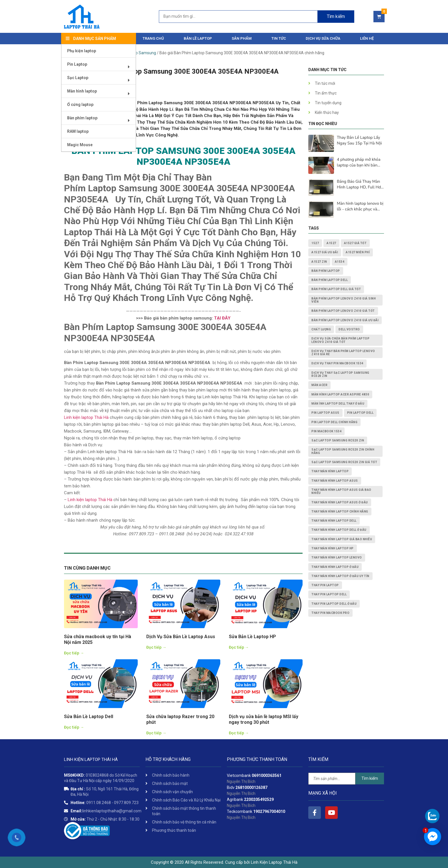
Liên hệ (367, 38)
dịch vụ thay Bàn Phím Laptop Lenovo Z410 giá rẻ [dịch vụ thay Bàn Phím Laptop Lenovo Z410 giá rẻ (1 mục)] (343, 353)
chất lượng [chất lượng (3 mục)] (321, 329)
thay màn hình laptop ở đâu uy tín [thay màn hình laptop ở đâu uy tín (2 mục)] (340, 576)
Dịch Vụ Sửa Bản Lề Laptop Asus (181, 637)
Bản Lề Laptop (198, 38)
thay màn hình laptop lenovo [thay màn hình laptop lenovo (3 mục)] (337, 557)
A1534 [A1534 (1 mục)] (340, 262)
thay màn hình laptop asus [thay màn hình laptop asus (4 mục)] (335, 481)
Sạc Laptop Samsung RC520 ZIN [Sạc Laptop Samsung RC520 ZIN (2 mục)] (338, 440)
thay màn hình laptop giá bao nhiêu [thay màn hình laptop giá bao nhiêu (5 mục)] (342, 539)
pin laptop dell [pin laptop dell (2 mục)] (360, 413)
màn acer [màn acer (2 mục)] (319, 385)
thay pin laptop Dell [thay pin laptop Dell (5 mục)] (329, 594)
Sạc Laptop (100, 80)
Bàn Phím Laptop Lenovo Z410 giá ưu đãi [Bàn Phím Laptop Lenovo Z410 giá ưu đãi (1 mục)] (345, 320)
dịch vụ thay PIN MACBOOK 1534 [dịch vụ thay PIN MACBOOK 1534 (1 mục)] (337, 363)
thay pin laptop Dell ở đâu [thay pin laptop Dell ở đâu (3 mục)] (334, 604)
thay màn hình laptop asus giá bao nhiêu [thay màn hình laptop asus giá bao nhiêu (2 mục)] (341, 491)
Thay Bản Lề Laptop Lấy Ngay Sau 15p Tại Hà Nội (359, 140)
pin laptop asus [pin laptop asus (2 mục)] (325, 413)
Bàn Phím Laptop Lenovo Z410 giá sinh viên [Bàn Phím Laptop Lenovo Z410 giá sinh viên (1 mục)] (344, 300)
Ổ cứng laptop (80, 105)
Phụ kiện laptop (82, 51)
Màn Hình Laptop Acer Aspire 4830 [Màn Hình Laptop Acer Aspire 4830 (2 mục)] (340, 394)
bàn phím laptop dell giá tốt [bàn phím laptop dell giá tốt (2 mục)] (336, 289)
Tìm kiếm (370, 778)
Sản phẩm (242, 38)
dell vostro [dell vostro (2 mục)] (349, 329)
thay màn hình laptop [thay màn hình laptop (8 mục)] (330, 471)
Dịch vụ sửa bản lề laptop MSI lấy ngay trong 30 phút (264, 719)
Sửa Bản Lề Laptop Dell (89, 717)
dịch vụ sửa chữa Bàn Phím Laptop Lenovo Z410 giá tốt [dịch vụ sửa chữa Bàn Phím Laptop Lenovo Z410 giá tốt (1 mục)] (340, 340)
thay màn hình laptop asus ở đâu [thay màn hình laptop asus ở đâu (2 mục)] (340, 502)
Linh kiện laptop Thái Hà (86, 417)
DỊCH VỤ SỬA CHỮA (323, 38)
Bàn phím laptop (100, 120)
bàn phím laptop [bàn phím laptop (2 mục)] (326, 271)
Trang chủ (153, 38)
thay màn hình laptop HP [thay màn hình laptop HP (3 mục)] (333, 548)
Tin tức (279, 38)
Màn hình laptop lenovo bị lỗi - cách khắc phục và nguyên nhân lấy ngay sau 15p (360, 206)
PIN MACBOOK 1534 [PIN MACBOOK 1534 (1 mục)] (326, 431)
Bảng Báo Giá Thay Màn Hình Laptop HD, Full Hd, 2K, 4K (359, 184)
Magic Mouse (80, 145)
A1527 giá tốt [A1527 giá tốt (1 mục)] (355, 243)
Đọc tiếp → (74, 653)
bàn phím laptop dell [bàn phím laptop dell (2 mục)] (330, 280)
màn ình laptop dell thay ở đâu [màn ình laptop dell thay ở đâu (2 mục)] (338, 404)
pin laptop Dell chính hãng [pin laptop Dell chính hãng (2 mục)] (334, 422)
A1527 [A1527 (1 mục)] (331, 243)
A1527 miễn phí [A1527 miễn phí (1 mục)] (358, 252)
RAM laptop (78, 131)
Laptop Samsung (141, 53)
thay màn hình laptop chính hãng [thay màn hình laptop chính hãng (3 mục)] (340, 512)
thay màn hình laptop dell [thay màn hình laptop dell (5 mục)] (334, 521)
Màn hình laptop (100, 93)
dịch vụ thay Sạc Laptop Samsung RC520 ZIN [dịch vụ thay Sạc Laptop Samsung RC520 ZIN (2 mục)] (340, 374)
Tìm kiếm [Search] (336, 16)
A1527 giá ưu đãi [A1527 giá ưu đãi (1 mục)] (325, 252)
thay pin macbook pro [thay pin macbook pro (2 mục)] (330, 613)
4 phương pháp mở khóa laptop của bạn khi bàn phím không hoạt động (359, 162)
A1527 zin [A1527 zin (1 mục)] (319, 262)
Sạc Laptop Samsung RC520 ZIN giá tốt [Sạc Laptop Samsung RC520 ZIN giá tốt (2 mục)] (344, 462)
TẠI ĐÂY (222, 318)
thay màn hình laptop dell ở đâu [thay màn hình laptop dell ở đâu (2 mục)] (339, 530)
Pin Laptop (100, 66)
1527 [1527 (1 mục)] (315, 243)
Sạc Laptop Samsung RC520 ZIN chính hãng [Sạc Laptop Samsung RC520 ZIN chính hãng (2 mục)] (343, 451)
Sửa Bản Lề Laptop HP (252, 637)
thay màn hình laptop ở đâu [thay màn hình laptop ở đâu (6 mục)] (335, 567)
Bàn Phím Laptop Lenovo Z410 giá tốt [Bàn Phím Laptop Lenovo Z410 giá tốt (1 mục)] (343, 311)
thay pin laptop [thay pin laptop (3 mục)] (325, 585)
